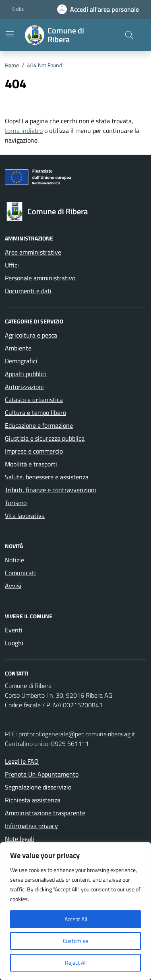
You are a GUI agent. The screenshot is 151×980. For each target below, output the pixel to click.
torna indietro (24, 131)
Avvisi (13, 586)
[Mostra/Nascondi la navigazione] (10, 34)
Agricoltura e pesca (31, 335)
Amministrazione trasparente (45, 813)
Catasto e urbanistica (34, 400)
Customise (75, 941)
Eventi (14, 630)
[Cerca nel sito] (129, 35)
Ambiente (18, 348)
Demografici (21, 361)
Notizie (14, 560)
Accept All (76, 919)
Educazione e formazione (39, 425)
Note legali (20, 839)
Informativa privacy (31, 826)
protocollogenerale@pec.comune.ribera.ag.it (77, 734)
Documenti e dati (28, 291)
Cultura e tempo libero (35, 412)
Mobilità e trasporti (31, 464)
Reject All (76, 962)
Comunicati (20, 573)
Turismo (16, 503)
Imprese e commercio (34, 451)
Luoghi (14, 643)
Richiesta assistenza (33, 800)
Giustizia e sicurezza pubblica (45, 438)
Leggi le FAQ (22, 761)
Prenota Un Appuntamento (42, 774)
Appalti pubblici (26, 374)
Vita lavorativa (25, 516)
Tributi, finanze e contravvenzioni (51, 490)
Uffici (12, 265)
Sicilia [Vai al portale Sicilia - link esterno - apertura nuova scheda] (18, 9)
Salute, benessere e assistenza (47, 477)
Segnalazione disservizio (38, 787)
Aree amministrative (33, 252)
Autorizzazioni (24, 387)
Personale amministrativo (40, 278)
